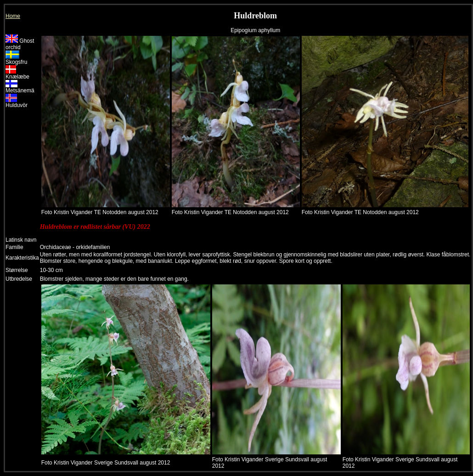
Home (13, 16)
